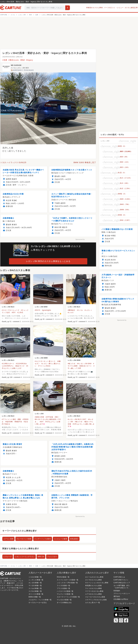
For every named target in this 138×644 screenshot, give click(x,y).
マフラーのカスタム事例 (94, 591)
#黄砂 (23, 60)
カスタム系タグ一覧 (93, 603)
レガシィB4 (39, 414)
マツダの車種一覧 (35, 586)
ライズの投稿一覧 (63, 586)
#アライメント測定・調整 (11, 419)
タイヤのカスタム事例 (93, 580)
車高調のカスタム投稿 (93, 586)
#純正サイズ (20, 366)
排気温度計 (74, 539)
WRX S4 (41, 557)
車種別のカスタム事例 (94, 8)
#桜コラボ (72, 364)
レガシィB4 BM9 (41, 358)
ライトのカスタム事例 (93, 588)
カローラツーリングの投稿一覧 (68, 597)
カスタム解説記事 (131, 8)
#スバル (80, 310)
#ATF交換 (49, 417)
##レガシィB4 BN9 (84, 364)
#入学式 (20, 313)
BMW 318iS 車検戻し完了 (85, 162)
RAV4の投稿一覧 (63, 577)
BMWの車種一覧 (35, 597)
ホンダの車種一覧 (35, 583)
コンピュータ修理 (61, 539)
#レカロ (71, 313)
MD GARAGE (16, 65)
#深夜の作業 (39, 417)
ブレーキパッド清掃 (24, 539)
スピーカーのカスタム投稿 (95, 597)
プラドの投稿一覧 (63, 588)
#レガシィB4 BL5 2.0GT (77, 419)
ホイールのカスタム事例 (94, 577)
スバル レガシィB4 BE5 (20, 68)
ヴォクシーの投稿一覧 (65, 594)
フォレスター (52, 557)
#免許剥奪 (9, 422)
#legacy (29, 60)
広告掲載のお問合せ (121, 599)
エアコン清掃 (8, 539)
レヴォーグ (8, 557)
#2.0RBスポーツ (8, 364)
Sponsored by (80, 239)
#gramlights (47, 310)
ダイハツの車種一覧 (36, 594)
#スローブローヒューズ (10, 310)
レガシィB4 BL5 (8, 307)
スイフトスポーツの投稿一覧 (68, 580)
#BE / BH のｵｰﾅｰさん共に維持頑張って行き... (48, 419)
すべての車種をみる (64, 603)
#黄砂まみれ (14, 60)
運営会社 (117, 596)
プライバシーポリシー (122, 594)
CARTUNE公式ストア (122, 583)
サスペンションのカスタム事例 (97, 583)
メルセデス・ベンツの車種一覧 (40, 600)
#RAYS (37, 310)
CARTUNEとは (119, 577)
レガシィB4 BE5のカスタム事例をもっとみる (48, 261)
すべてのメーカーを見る (38, 603)
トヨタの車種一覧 (35, 577)
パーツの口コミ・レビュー (114, 8)
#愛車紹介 (72, 310)
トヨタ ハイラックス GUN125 (13, 162)
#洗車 (5, 60)
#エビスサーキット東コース (45, 361)
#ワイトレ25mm (44, 366)
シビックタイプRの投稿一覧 (67, 583)
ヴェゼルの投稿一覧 (64, 600)
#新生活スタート (86, 366)
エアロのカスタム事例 (93, 594)
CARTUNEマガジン (121, 580)
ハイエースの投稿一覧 (65, 591)
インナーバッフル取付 (43, 539)
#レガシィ (88, 310)
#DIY (14, 313)
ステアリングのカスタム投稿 (96, 600)
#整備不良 (18, 422)
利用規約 (117, 591)
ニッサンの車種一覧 (36, 580)
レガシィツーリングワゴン (25, 557)
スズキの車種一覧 (35, 591)
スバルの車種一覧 (35, 588)
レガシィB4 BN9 (41, 307)
